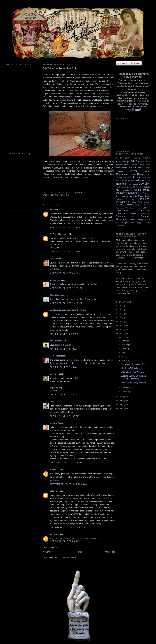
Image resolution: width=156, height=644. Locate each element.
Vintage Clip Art (143, 220)
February (126, 388)
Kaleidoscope (121, 187)
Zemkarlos (54, 470)
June (124, 349)
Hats (129, 184)
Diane (52, 402)
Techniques (134, 214)
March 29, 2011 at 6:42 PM (65, 273)
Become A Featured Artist (140, 165)
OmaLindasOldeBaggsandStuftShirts (66, 310)
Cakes (147, 168)
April (124, 357)
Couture (132, 174)
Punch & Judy (144, 202)
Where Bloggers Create (140, 223)
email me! (133, 110)
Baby (143, 162)
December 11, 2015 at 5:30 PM (68, 528)
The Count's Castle (129, 368)
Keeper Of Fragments (135, 187)
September (127, 341)
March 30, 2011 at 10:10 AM (66, 303)
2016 (122, 318)
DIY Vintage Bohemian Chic (133, 364)
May (124, 353)
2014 (122, 325)
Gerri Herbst (55, 356)
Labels (147, 187)
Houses (135, 184)
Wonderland (120, 226)
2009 (122, 400)
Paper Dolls (144, 196)
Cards (132, 171)
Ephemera (136, 177)
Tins (133, 217)
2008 (122, 404)
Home (79, 552)
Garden (131, 180)
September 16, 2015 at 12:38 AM (69, 484)
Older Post (110, 552)
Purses (129, 205)
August (125, 345)
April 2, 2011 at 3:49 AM (64, 349)
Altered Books (123, 158)
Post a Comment (50, 548)
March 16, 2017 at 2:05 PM (65, 541)
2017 (122, 314)
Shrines (146, 208)
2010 (122, 397)
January (125, 392)
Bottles (125, 168)
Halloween (122, 184)
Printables (121, 202)
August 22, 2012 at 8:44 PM (66, 463)
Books (119, 168)
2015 (122, 321)
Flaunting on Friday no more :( (134, 383)
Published (132, 202)
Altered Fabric (141, 158)
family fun (146, 177)
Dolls (148, 174)
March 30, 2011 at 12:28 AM (66, 288)
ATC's (135, 161)
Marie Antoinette (124, 190)
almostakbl (55, 534)
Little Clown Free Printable (133, 372)
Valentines (131, 220)
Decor (54, 195)
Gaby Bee (54, 374)
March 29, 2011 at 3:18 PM (65, 227)
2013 (122, 329)
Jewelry (144, 183)
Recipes (138, 205)
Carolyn (53, 259)
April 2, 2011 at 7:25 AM (64, 367)
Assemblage (123, 161)
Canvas (119, 171)
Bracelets (139, 168)
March (125, 361)
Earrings (120, 177)
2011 (122, 337)
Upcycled (121, 220)
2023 (122, 306)
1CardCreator (56, 295)
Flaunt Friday (121, 180)
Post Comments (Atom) (65, 557)
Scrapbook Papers (134, 208)
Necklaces (131, 193)
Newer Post (48, 552)
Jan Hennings (56, 341)
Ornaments (132, 196)
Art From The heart (58, 234)
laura (52, 210)
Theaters (121, 216)
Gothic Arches (142, 180)
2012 (122, 333)
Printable (145, 199)
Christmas (121, 174)
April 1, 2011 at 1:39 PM (64, 334)
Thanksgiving (145, 214)
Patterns (119, 199)
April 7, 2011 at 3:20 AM (64, 395)
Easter (127, 177)
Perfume (132, 199)
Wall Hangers (123, 223)
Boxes (131, 168)
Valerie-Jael (55, 280)
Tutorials (145, 216)
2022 (122, 310)
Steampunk (64, 195)
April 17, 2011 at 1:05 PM (64, 416)
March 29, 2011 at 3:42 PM (65, 252)
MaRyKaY (54, 423)
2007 (122, 408)
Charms (146, 171)
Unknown (54, 491)
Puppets (120, 205)
